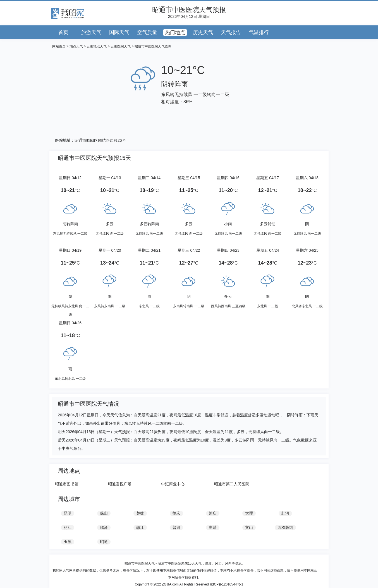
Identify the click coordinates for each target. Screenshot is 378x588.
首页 (63, 32)
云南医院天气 (121, 46)
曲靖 (213, 527)
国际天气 (119, 32)
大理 (249, 513)
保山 (104, 513)
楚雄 (140, 513)
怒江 (140, 527)
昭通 (104, 542)
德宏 (176, 513)
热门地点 (175, 32)
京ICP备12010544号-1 (226, 584)
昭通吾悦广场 (120, 484)
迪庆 (213, 513)
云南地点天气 (97, 46)
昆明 (68, 513)
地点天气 (76, 46)
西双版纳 (285, 527)
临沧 (104, 527)
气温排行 (259, 32)
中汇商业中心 (173, 484)
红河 (285, 513)
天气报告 (231, 32)
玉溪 (68, 542)
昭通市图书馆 (67, 484)
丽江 (68, 527)
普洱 (176, 527)
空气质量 (147, 32)
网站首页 (59, 46)
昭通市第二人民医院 (232, 484)
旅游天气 (91, 32)
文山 (249, 527)
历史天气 (203, 32)
